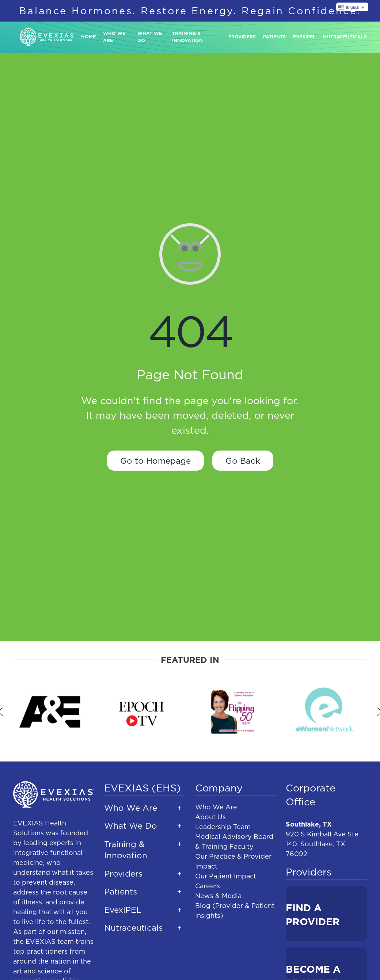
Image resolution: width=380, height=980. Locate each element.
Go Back (243, 461)
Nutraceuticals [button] (345, 37)
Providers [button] (242, 37)
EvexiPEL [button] (123, 910)
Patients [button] (274, 37)
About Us (210, 817)
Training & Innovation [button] (187, 37)
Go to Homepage (155, 461)
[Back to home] (47, 37)
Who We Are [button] (114, 37)
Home (88, 37)
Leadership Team (223, 827)
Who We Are (216, 807)
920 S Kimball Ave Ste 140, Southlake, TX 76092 (322, 844)
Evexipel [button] (304, 37)
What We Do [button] (150, 37)
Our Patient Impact (226, 876)
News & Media (218, 896)
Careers (208, 886)
